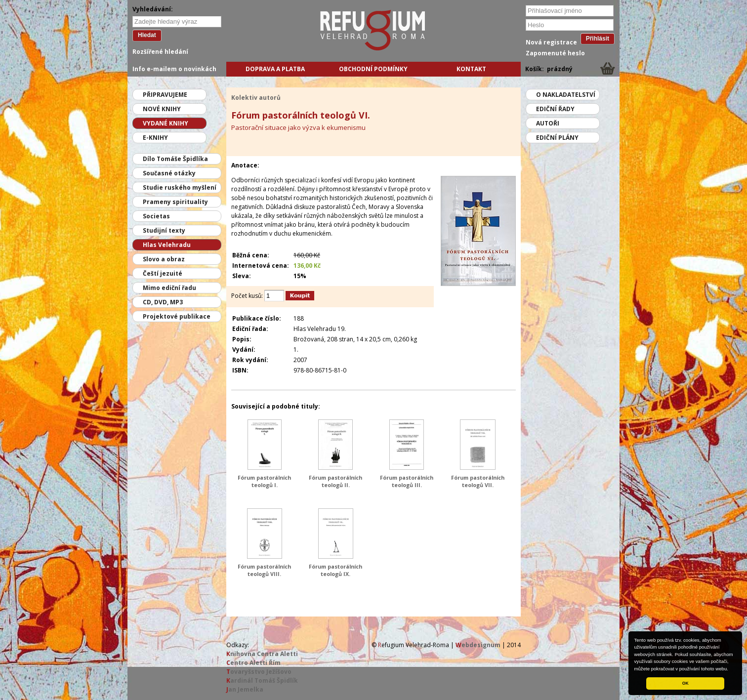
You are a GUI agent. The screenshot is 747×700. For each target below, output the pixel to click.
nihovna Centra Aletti (262, 654)
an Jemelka (245, 689)
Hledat (147, 35)
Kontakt (471, 69)
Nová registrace (551, 42)
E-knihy (155, 138)
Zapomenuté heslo (555, 53)
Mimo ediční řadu (169, 288)
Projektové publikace (177, 316)
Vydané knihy (166, 123)
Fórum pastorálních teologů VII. (478, 481)
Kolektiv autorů (256, 98)
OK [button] (685, 683)
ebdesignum (478, 645)
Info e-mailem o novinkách (174, 69)
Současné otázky (169, 173)
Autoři (548, 123)
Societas (156, 216)
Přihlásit (598, 39)
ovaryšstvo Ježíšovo (259, 672)
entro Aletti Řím (253, 663)
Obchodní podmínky (373, 69)
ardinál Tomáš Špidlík (262, 680)
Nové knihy (162, 109)
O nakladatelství (566, 95)
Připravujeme (165, 95)
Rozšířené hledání (160, 52)
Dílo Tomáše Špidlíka (175, 159)
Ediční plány (557, 138)
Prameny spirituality (175, 202)
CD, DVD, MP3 (163, 302)
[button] (731, 669)
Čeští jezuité (163, 273)
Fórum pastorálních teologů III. (407, 481)
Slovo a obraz (164, 259)
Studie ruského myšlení (180, 187)
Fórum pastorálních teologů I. (264, 481)
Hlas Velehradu (167, 245)
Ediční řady (555, 109)
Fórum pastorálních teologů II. (335, 481)
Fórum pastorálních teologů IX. (335, 570)
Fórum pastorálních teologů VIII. (264, 570)
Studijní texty (164, 230)
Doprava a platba (275, 69)
